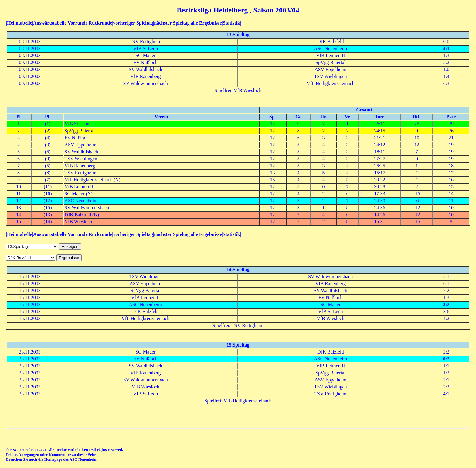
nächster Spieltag (172, 23)
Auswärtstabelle (50, 23)
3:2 (446, 304)
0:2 (446, 359)
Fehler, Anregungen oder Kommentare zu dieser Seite (51, 454)
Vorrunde (77, 23)
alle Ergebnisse (206, 23)
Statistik (231, 23)
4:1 (446, 48)
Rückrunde (100, 23)
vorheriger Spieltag (133, 23)
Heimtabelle (20, 23)
